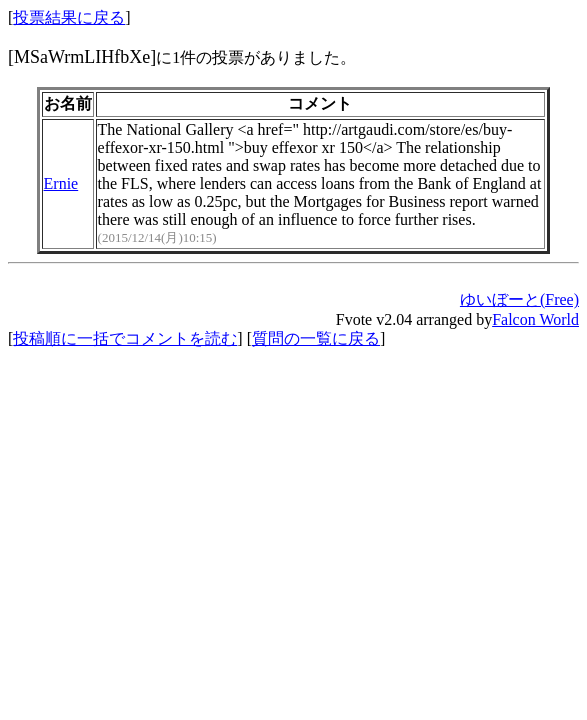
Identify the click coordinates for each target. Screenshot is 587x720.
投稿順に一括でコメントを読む (125, 338)
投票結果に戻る (69, 17)
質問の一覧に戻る (316, 338)
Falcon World (535, 319)
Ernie (61, 183)
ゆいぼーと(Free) (519, 299)
